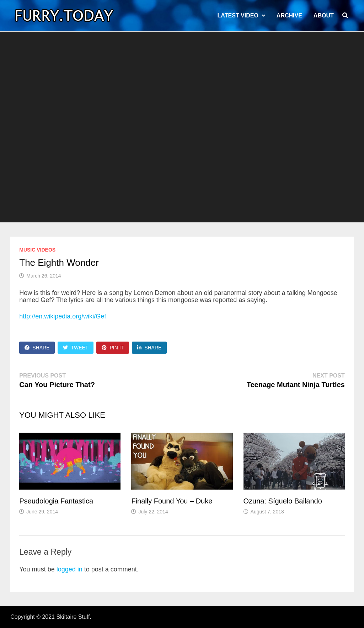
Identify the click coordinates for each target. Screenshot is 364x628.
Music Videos (37, 250)
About (324, 15)
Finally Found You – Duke (172, 501)
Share (37, 348)
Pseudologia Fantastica (56, 501)
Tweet (76, 348)
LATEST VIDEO (238, 15)
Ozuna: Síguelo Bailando (283, 501)
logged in (69, 569)
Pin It (113, 348)
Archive (289, 15)
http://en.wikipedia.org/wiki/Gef (63, 316)
